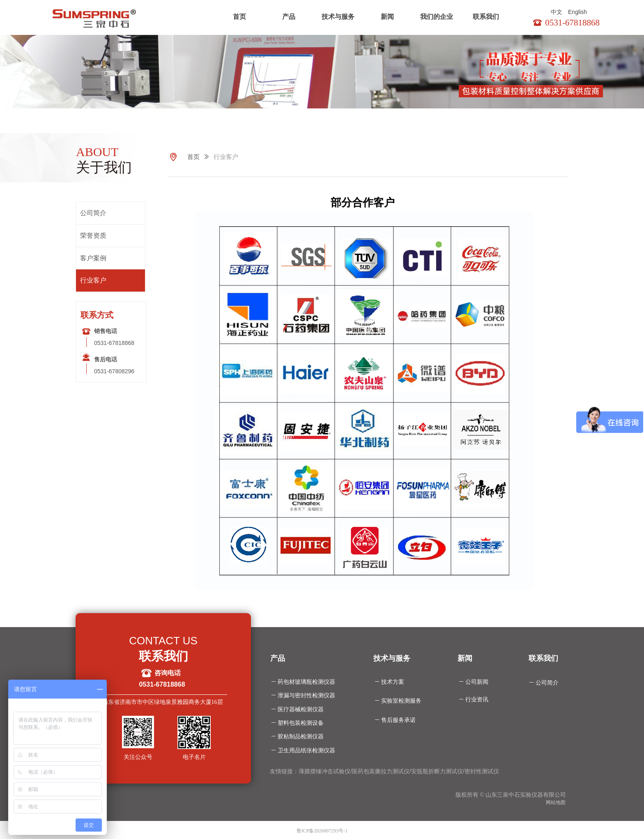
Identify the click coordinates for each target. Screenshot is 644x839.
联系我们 (486, 17)
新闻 (387, 17)
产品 (289, 17)
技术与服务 (338, 17)
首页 (239, 17)
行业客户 (226, 157)
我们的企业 (437, 17)
